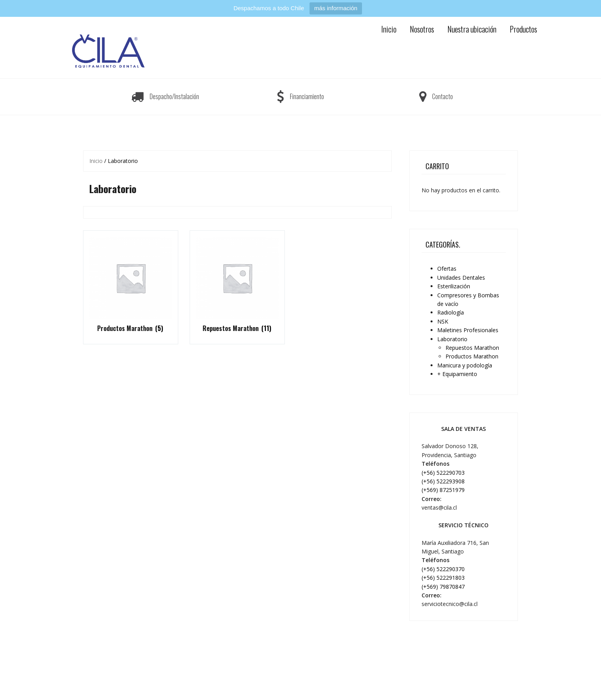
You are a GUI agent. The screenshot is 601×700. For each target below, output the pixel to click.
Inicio (389, 29)
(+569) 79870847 (443, 587)
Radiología (451, 312)
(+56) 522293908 (443, 481)
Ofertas (447, 269)
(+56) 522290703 (443, 473)
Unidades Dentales (461, 278)
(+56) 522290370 (443, 569)
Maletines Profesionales (468, 330)
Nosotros (422, 29)
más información (336, 8)
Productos (523, 29)
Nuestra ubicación (472, 29)
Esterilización (454, 286)
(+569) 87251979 (443, 490)
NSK (443, 321)
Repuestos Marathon (472, 348)
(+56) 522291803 (443, 578)
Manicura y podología (465, 365)
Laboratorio (452, 339)
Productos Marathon (472, 356)
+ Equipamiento (457, 374)
